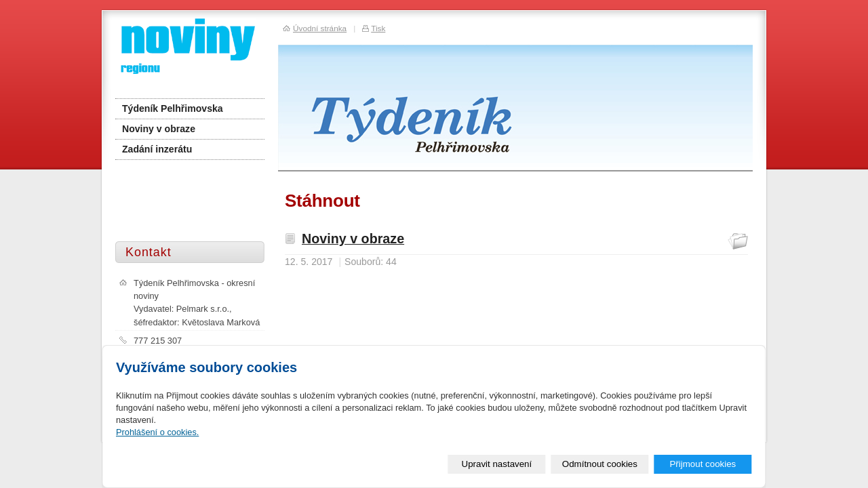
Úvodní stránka (320, 28)
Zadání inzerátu (157, 149)
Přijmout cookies (703, 464)
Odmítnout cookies (600, 464)
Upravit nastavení (497, 464)
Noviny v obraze (353, 239)
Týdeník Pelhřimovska (173, 108)
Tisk (378, 28)
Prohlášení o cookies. (157, 432)
